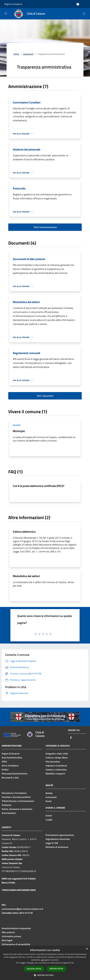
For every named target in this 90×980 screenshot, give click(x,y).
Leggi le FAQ (52, 843)
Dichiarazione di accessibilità (16, 944)
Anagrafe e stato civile (57, 754)
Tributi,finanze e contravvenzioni (18, 801)
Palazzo (17, 425)
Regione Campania (13, 4)
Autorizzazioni (9, 813)
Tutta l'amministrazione (45, 227)
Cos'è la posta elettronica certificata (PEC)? (39, 486)
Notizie (49, 793)
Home (16, 54)
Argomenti (28, 54)
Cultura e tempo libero (57, 758)
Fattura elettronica (24, 532)
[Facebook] (71, 738)
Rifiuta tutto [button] (56, 969)
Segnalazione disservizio (58, 839)
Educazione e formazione (14, 793)
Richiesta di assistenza (57, 847)
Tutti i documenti (45, 396)
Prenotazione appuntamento (60, 835)
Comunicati (51, 797)
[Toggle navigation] (6, 13)
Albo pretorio (8, 932)
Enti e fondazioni (10, 766)
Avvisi (49, 801)
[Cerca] (84, 14)
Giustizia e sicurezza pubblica (16, 797)
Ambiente (6, 805)
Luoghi (49, 820)
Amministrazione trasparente (16, 928)
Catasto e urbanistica (56, 770)
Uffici (4, 762)
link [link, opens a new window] (72, 963)
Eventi (49, 816)
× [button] (87, 949)
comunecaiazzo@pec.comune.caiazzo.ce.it (22, 909)
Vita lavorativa (53, 762)
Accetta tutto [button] (34, 969)
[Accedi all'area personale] (78, 4)
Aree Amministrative (12, 758)
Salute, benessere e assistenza (17, 809)
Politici (5, 770)
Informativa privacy (11, 936)
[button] (45, 975)
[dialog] (45, 963)
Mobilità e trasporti (55, 774)
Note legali (7, 940)
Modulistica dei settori (26, 576)
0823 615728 (26, 913)
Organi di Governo (11, 754)
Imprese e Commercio (56, 766)
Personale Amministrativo (15, 774)
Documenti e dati (10, 778)
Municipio (19, 431)
